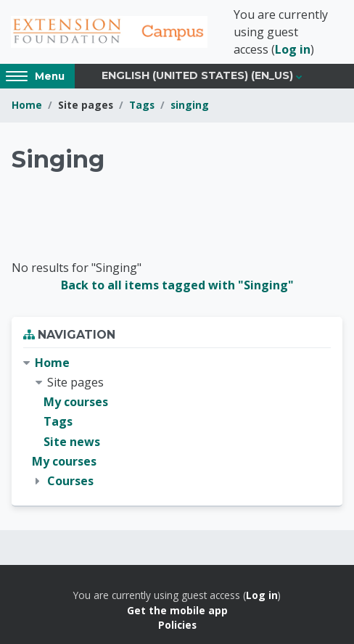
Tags (142, 105)
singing (190, 105)
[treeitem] (177, 422)
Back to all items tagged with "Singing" (177, 285)
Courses (70, 481)
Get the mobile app (177, 610)
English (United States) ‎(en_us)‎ (197, 75)
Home (27, 105)
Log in (293, 49)
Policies (177, 625)
